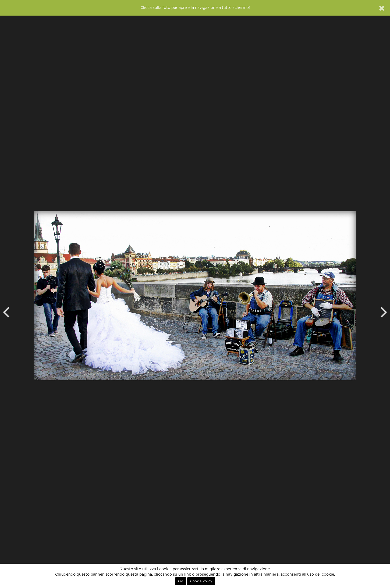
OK (181, 581)
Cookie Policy (201, 581)
